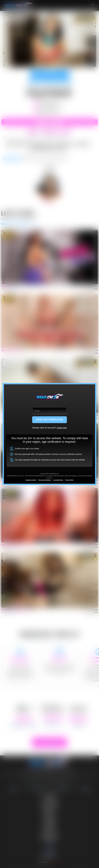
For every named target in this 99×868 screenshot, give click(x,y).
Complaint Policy (58, 480)
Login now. (62, 428)
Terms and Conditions (45, 480)
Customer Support (31, 480)
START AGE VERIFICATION (50, 420)
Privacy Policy (69, 480)
